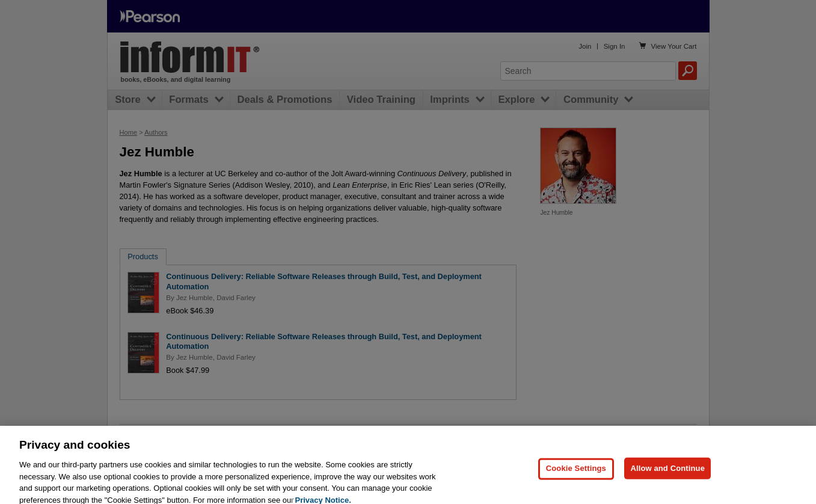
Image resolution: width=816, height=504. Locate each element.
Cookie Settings (576, 474)
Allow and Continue (667, 474)
